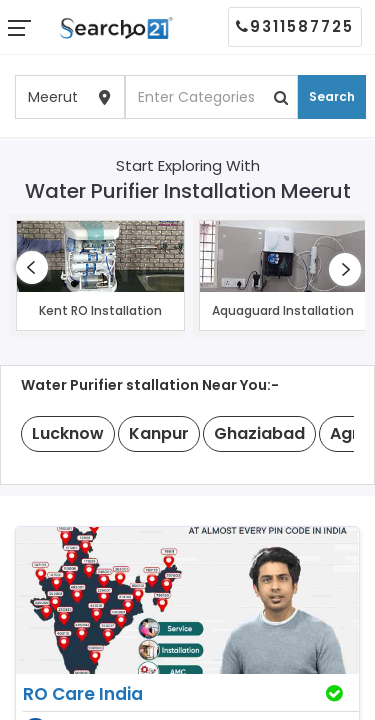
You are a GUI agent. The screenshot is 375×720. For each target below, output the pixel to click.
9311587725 (295, 26)
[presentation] (32, 267)
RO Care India (83, 694)
